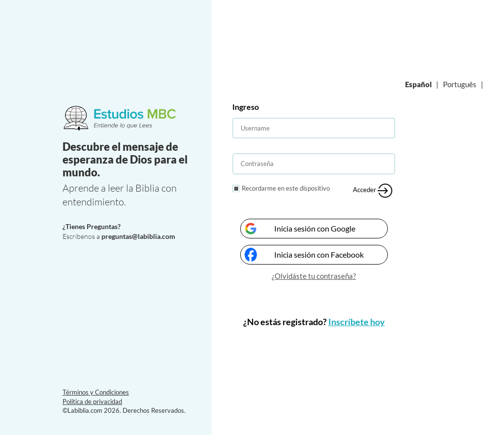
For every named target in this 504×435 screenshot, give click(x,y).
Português (460, 84)
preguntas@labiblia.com (138, 236)
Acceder (373, 191)
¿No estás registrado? (314, 322)
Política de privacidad (92, 402)
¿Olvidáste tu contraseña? (314, 276)
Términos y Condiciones (96, 392)
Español (418, 84)
